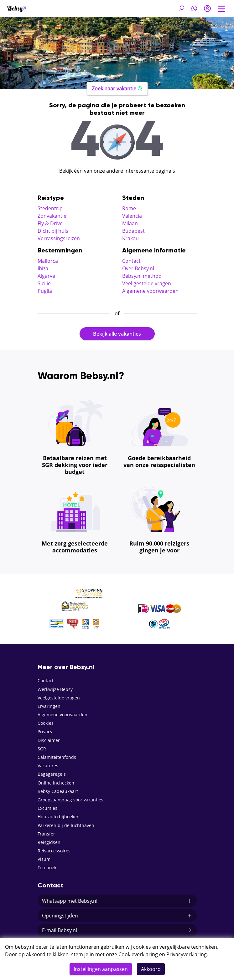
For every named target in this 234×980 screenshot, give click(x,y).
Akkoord (151, 969)
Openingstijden (117, 916)
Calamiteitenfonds (57, 757)
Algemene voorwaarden (150, 291)
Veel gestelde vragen (147, 283)
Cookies (46, 723)
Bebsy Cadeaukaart (58, 791)
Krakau (130, 238)
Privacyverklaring (187, 954)
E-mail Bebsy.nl (117, 930)
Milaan (130, 223)
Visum (44, 859)
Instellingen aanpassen (101, 969)
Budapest (133, 231)
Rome (129, 208)
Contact (131, 261)
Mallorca (48, 261)
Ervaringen (49, 706)
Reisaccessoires (54, 851)
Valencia (132, 216)
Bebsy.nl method (142, 276)
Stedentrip (50, 208)
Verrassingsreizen (59, 238)
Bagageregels (52, 774)
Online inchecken (56, 783)
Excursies (47, 808)
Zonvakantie (52, 216)
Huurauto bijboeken (59, 817)
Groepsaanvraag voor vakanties (70, 800)
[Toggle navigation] (221, 8)
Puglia (45, 291)
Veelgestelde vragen (59, 698)
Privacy (45, 731)
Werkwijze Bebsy (55, 689)
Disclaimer (49, 740)
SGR (42, 749)
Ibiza (43, 268)
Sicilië (44, 283)
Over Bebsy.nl (138, 268)
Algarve (46, 276)
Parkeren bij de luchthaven (66, 825)
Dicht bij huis (53, 231)
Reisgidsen (49, 842)
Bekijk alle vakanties (117, 334)
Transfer (46, 834)
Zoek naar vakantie (117, 89)
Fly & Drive (50, 223)
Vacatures (48, 766)
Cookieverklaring (138, 954)
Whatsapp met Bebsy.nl (117, 901)
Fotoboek (47, 868)
